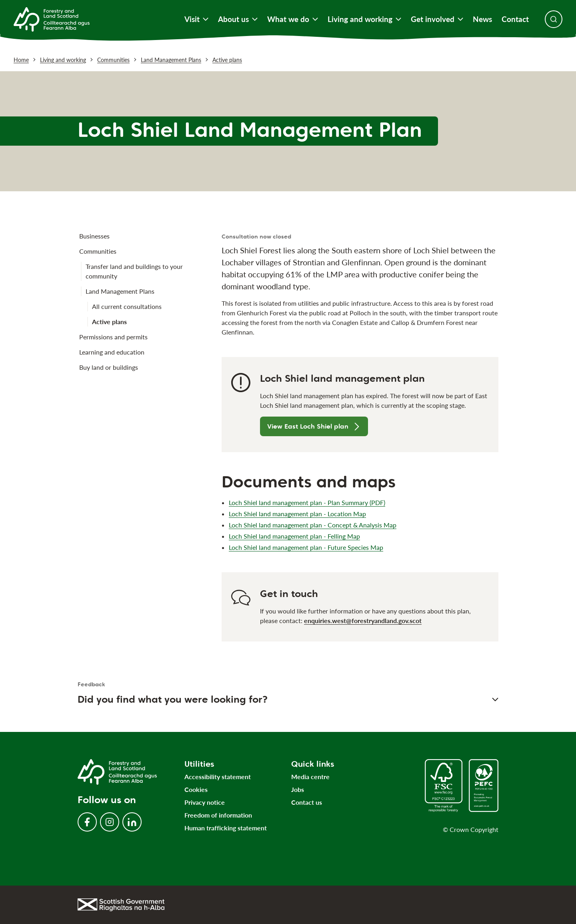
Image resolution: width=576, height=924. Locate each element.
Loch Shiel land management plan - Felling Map (294, 536)
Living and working (364, 19)
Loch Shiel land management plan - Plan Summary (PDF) (307, 502)
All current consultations (127, 306)
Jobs (298, 789)
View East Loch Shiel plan (314, 426)
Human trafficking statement (226, 828)
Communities (113, 60)
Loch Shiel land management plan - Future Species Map (306, 547)
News (482, 19)
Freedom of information (218, 815)
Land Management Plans (171, 60)
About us (238, 19)
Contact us (307, 802)
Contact (515, 19)
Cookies (196, 789)
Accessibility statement (218, 777)
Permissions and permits (113, 337)
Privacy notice (205, 802)
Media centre (310, 777)
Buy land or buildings (109, 367)
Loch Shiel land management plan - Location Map (297, 514)
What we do (293, 19)
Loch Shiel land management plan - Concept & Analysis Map (313, 525)
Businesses (94, 236)
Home (21, 60)
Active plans (227, 60)
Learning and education (112, 352)
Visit (196, 19)
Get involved (437, 19)
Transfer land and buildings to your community (134, 271)
